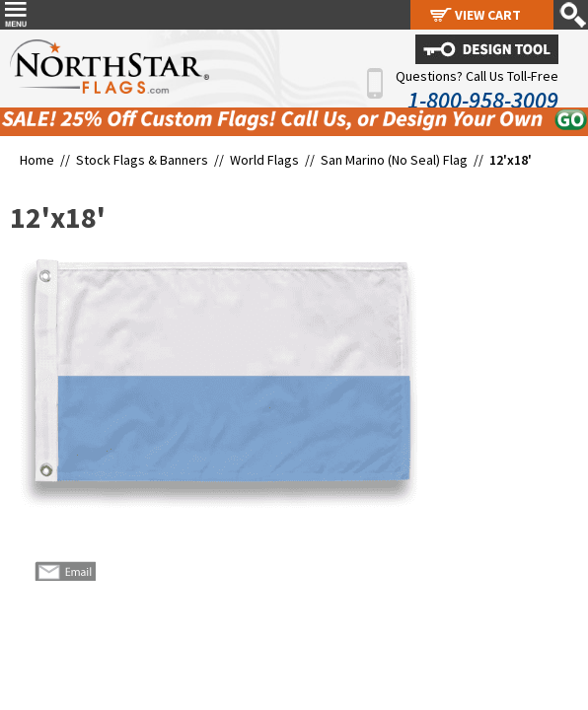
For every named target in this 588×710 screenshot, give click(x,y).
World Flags (264, 160)
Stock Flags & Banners (142, 160)
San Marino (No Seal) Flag (394, 160)
